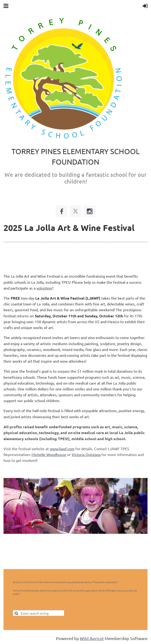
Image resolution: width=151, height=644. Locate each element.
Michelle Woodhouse (49, 454)
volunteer (44, 288)
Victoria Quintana (86, 454)
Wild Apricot (92, 638)
